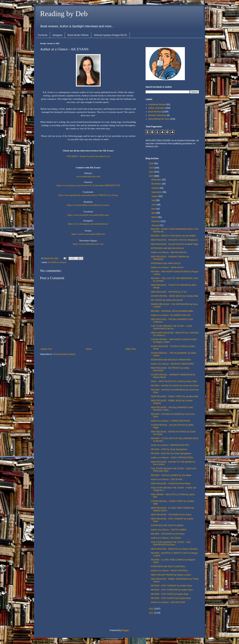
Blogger (125, 630)
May (154, 209)
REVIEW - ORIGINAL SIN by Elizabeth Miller (172, 311)
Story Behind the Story (159, 119)
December (157, 180)
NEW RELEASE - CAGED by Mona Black (171, 483)
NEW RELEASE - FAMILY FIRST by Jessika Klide (175, 396)
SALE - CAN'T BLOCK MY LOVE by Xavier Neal (174, 381)
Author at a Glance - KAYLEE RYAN (168, 602)
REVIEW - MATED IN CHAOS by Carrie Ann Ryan (175, 386)
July (154, 200)
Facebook (43, 35)
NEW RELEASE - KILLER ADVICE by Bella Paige (175, 244)
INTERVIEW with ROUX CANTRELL (168, 566)
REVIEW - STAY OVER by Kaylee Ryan (170, 594)
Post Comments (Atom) (64, 354)
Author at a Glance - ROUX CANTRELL (170, 571)
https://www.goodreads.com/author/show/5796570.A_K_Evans (88, 195)
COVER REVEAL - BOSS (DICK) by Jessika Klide (175, 296)
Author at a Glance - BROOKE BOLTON (170, 445)
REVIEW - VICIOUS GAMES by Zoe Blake (171, 475)
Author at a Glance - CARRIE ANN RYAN (170, 421)
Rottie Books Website (78, 35)
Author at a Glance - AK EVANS (166, 538)
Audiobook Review (157, 104)
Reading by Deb (64, 14)
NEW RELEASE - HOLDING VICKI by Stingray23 (174, 240)
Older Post (131, 349)
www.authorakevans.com (88, 176)
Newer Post (46, 349)
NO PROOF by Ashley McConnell (167, 300)
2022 (152, 609)
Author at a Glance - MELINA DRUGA (169, 252)
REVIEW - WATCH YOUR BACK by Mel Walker (173, 236)
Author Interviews (157, 108)
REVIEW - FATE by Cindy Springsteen (169, 449)
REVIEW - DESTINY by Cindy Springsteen (171, 453)
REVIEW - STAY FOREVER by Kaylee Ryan (172, 590)
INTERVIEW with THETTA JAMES (167, 525)
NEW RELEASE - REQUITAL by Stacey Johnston (174, 549)
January (155, 225)
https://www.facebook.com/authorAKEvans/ (88, 215)
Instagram (57, 35)
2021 (152, 613)
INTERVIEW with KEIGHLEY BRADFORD (171, 360)
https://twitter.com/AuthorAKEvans (88, 234)
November (157, 184)
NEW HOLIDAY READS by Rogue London (171, 575)
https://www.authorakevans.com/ (88, 244)
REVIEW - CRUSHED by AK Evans (168, 534)
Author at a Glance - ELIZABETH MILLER (171, 315)
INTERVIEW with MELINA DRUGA (167, 248)
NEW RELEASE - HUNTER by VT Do (169, 292)
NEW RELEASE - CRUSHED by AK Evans (171, 515)
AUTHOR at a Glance (57, 262)
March (155, 217)
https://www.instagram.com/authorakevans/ (88, 224)
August (155, 196)
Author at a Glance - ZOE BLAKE (167, 479)
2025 (152, 168)
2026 (152, 163)
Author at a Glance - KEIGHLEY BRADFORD (172, 364)
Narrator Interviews (157, 115)
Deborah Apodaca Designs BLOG (111, 35)
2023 (152, 176)
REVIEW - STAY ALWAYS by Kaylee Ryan (171, 598)
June (154, 205)
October (155, 188)
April (154, 213)
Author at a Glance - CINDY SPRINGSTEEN (172, 458)
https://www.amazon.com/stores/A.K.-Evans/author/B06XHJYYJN (88, 185)
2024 (152, 172)
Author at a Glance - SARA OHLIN (167, 267)
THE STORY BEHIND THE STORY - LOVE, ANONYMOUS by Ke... (172, 327)
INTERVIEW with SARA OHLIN (166, 263)
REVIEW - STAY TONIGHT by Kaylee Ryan (171, 586)
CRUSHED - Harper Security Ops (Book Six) (88, 156)
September (157, 192)
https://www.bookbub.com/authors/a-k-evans (88, 205)
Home (89, 349)
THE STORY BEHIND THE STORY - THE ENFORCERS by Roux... (171, 543)
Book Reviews (155, 112)
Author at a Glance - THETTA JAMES (169, 530)
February (156, 221)
